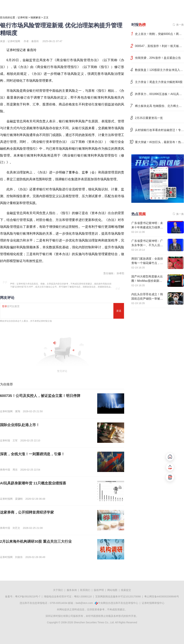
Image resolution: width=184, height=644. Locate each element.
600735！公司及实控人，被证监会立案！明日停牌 (40, 396)
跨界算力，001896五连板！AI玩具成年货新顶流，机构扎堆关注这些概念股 (159, 94)
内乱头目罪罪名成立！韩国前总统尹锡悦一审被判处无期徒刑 (147, 299)
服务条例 (72, 590)
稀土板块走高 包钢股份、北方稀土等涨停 (159, 106)
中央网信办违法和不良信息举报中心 (118, 603)
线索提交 (126, 590)
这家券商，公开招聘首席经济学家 (27, 512)
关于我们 (58, 590)
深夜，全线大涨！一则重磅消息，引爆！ (32, 454)
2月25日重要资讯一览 (149, 118)
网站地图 (112, 590)
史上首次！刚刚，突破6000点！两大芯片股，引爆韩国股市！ (159, 34)
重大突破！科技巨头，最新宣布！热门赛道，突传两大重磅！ (159, 142)
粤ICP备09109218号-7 (28, 596)
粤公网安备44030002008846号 (162, 596)
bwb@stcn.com (84, 603)
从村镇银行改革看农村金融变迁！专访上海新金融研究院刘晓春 (159, 130)
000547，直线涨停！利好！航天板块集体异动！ (159, 46)
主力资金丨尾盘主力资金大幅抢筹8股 (159, 82)
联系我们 (85, 590)
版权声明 (99, 590)
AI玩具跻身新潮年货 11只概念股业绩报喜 (33, 483)
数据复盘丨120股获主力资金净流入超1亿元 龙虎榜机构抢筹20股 (159, 70)
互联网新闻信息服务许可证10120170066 (118, 596)
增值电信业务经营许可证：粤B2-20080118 (68, 596)
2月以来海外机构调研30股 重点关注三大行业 (36, 541)
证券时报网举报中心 (153, 603)
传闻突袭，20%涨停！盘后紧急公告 (158, 58)
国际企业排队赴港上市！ (20, 425)
